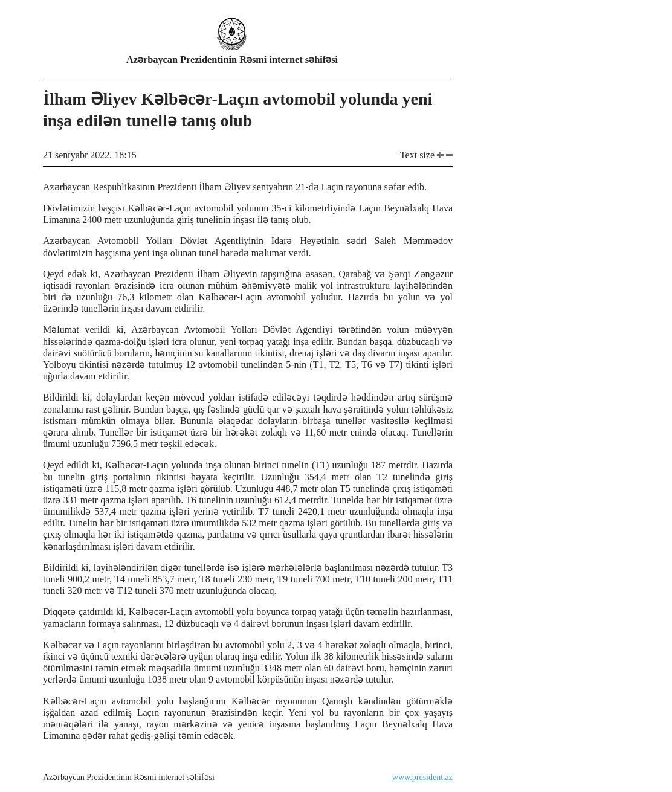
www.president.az (422, 777)
